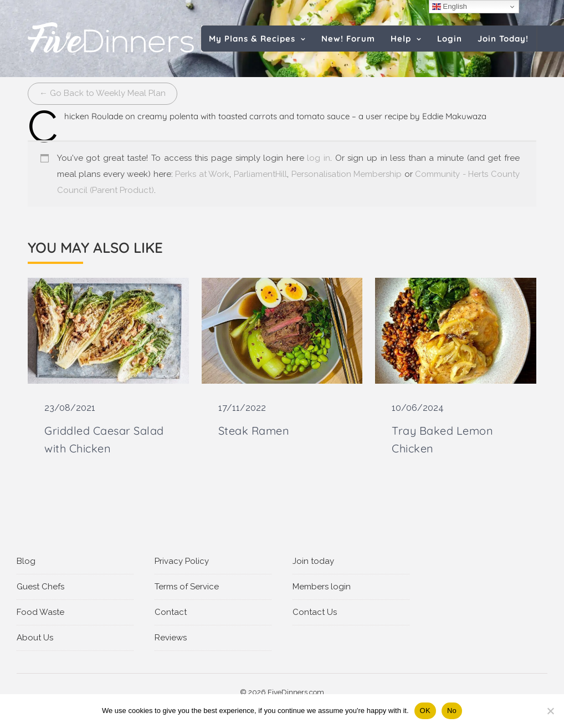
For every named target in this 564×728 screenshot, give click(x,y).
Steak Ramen (254, 431)
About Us (35, 638)
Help (401, 39)
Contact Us (315, 612)
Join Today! (503, 39)
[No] (550, 711)
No (452, 711)
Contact (171, 612)
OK (425, 711)
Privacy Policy (182, 561)
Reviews (171, 638)
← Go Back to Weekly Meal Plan (102, 93)
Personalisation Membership (347, 174)
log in (319, 158)
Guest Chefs (40, 587)
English (450, 7)
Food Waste (40, 612)
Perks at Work (202, 174)
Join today (313, 561)
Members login (322, 587)
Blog (26, 561)
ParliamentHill (260, 174)
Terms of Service (187, 587)
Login (450, 39)
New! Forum (348, 39)
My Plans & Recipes (252, 39)
